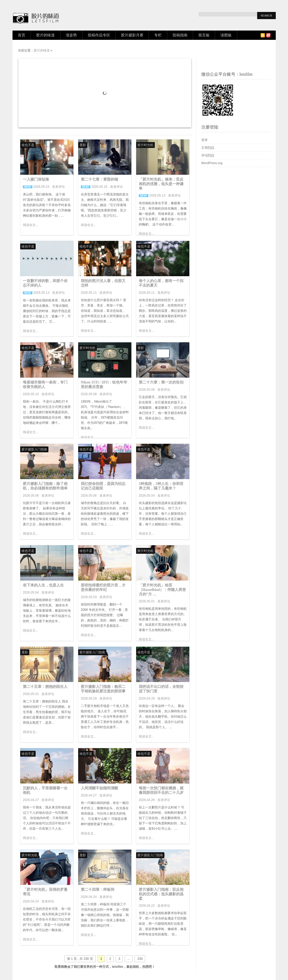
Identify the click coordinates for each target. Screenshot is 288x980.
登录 (204, 140)
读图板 (226, 35)
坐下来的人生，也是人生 (43, 585)
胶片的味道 (45, 35)
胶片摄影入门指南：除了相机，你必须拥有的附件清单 (45, 486)
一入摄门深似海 (36, 179)
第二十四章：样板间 (98, 890)
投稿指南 (180, 35)
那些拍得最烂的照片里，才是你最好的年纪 (103, 587)
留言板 (204, 35)
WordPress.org (212, 163)
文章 (208, 148)
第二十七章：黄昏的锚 (99, 179)
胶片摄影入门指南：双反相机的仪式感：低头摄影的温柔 (161, 894)
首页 (22, 35)
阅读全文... (31, 225)
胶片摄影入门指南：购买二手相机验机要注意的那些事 (103, 689)
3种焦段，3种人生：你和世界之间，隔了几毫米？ (161, 486)
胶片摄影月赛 (132, 35)
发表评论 (59, 187)
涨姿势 (71, 35)
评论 (208, 155)
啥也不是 (28, 145)
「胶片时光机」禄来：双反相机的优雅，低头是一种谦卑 (161, 184)
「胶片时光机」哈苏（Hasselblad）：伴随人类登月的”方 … (162, 590)
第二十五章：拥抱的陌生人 (45, 687)
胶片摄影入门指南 (34, 449)
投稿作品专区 (99, 35)
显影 (83, 145)
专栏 (158, 35)
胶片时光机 (145, 145)
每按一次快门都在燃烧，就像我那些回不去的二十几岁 (161, 790)
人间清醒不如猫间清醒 (99, 788)
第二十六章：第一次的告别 (161, 382)
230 (140, 959)
